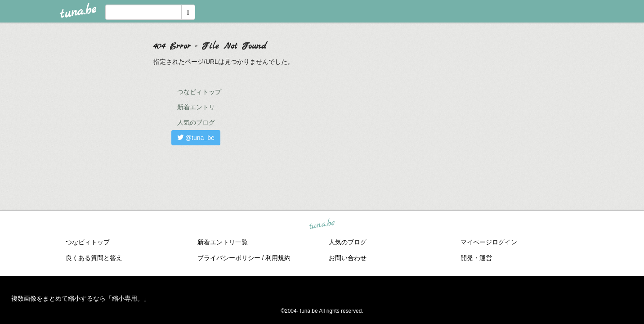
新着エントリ (196, 107)
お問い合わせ (348, 258)
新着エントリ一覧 (223, 242)
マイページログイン (489, 242)
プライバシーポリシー (229, 258)
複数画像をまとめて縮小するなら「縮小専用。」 (80, 298)
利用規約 (278, 258)
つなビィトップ (199, 92)
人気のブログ (196, 122)
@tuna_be (196, 138)
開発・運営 (476, 258)
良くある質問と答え (94, 258)
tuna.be (322, 225)
